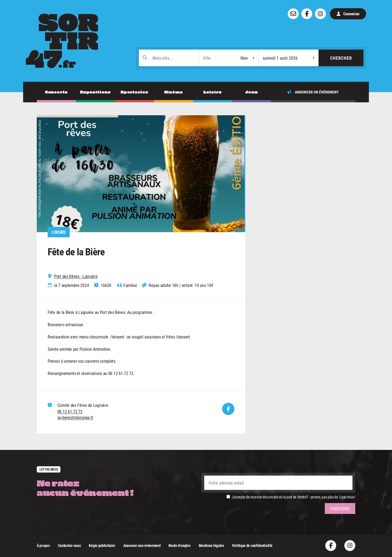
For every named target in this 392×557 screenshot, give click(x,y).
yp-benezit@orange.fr (75, 417)
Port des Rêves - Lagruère (76, 276)
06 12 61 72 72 (70, 411)
